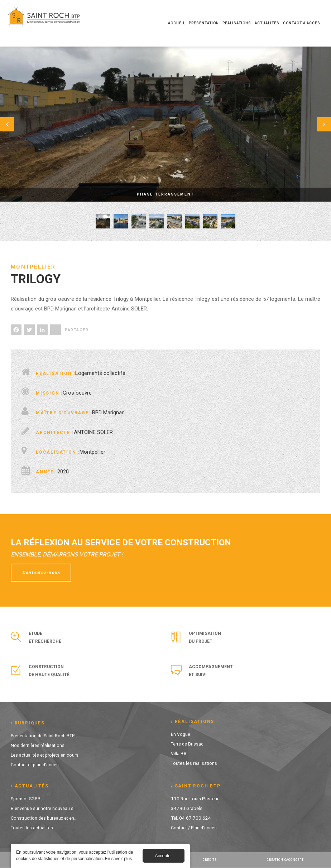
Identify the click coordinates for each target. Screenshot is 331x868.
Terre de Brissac (188, 744)
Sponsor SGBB (26, 799)
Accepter (164, 857)
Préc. (18, 124)
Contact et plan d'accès (36, 765)
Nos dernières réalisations (38, 745)
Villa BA (179, 753)
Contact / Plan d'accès (195, 828)
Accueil (177, 23)
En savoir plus (118, 860)
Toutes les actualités (33, 828)
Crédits (210, 860)
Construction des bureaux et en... (45, 818)
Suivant (313, 124)
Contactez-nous (43, 573)
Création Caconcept (287, 860)
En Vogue (181, 734)
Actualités (267, 23)
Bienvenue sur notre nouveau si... (45, 808)
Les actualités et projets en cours (46, 755)
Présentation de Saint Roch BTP (44, 736)
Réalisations (237, 23)
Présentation (204, 23)
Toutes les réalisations (195, 763)
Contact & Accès (302, 23)
